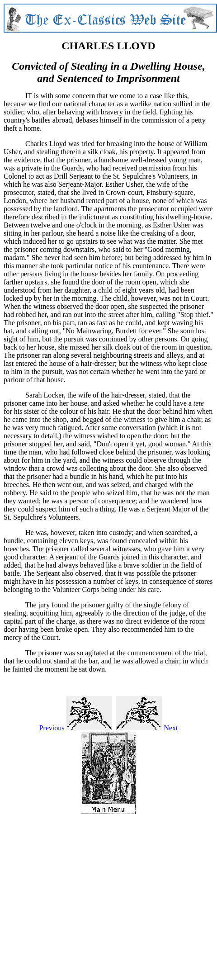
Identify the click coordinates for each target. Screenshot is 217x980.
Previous (52, 728)
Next (171, 728)
